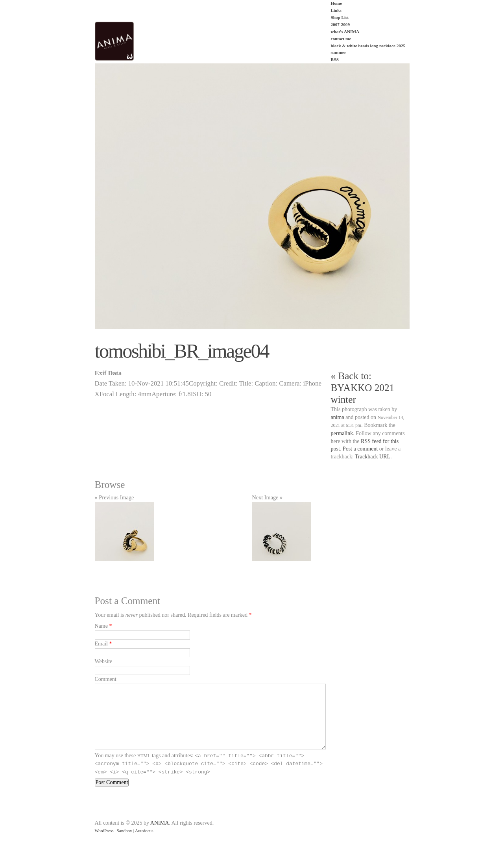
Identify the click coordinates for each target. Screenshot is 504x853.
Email (101, 644)
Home (337, 3)
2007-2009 (340, 24)
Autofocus (144, 831)
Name (101, 626)
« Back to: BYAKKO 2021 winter (363, 388)
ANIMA (160, 823)
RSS (335, 59)
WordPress (104, 831)
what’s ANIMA (345, 32)
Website (104, 661)
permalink (342, 433)
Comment (106, 679)
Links (336, 10)
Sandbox (125, 831)
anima (338, 417)
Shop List (340, 17)
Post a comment (360, 449)
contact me (341, 39)
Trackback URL (373, 457)
